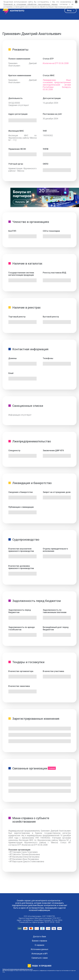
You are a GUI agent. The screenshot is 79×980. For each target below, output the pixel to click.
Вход (69, 10)
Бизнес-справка (39, 941)
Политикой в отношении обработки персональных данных (30, 4)
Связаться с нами (40, 958)
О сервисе (39, 945)
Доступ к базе (39, 937)
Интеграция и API (40, 954)
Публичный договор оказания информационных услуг (18, 969)
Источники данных (39, 949)
